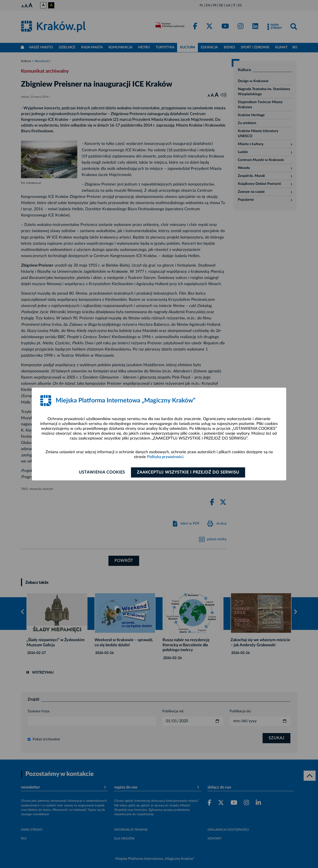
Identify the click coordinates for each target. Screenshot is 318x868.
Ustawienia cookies (102, 472)
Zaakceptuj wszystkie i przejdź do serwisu (188, 472)
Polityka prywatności (165, 457)
